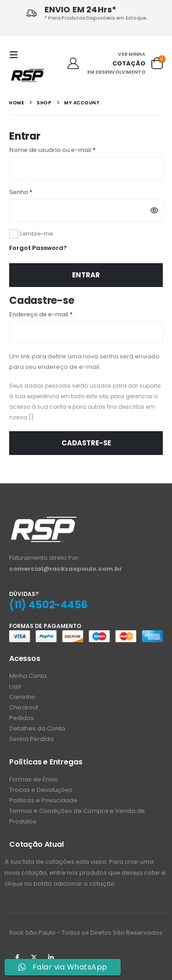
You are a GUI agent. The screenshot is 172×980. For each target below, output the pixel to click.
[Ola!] (73, 64)
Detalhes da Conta (37, 728)
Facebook (17, 958)
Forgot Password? (38, 248)
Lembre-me (36, 234)
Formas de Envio (34, 779)
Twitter (34, 958)
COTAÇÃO (129, 63)
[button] (17, 55)
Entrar (86, 275)
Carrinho (22, 697)
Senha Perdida (31, 739)
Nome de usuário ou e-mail (70, 149)
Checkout (24, 707)
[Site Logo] (28, 75)
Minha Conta (28, 676)
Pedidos (22, 718)
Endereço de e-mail (59, 314)
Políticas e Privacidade (43, 800)
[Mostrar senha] (154, 211)
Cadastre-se (86, 443)
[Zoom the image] (44, 521)
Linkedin (51, 958)
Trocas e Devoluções (41, 790)
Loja (15, 686)
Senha (39, 192)
